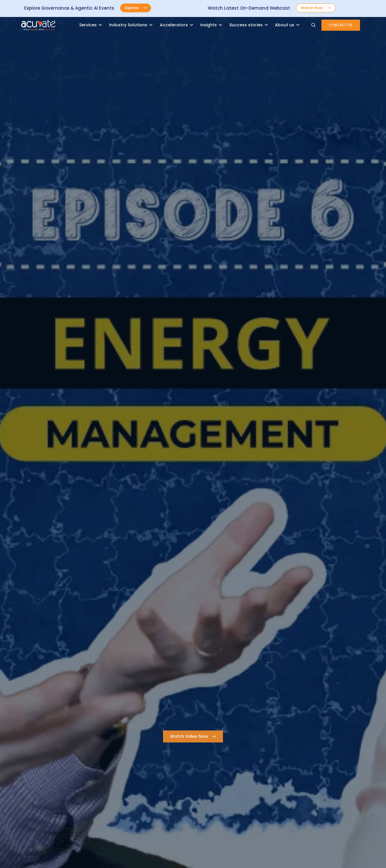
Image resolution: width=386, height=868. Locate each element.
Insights (208, 25)
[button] (136, 8)
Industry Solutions (128, 25)
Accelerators (174, 25)
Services (88, 25)
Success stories (246, 25)
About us (285, 25)
